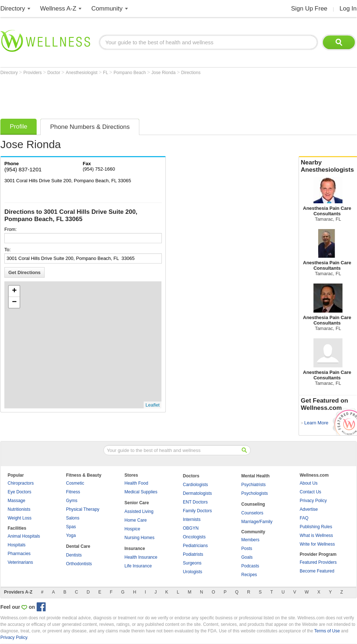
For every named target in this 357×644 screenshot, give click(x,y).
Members (250, 540)
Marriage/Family (257, 522)
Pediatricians (195, 546)
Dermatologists (197, 493)
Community (107, 9)
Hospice (132, 529)
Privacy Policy (313, 501)
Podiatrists (193, 554)
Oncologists (194, 537)
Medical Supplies (141, 492)
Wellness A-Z (58, 9)
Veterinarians (20, 562)
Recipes (249, 575)
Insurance (135, 549)
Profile (19, 127)
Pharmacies (19, 554)
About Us (309, 483)
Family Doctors (197, 511)
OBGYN (191, 528)
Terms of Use (327, 631)
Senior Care (137, 503)
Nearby (328, 166)
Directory (13, 9)
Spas (71, 527)
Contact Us (310, 492)
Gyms (72, 501)
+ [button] (14, 291)
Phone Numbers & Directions (90, 127)
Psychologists (255, 493)
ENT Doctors (195, 502)
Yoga (71, 535)
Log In (348, 9)
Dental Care (78, 546)
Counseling (253, 504)
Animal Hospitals (24, 536)
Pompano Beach (130, 73)
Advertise (309, 509)
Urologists (192, 572)
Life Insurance (138, 566)
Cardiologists (195, 485)
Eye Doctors (19, 492)
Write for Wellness (317, 544)
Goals (247, 557)
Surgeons (192, 563)
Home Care (136, 520)
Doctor (55, 73)
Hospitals (17, 545)
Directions (191, 73)
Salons (73, 518)
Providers (33, 73)
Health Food (136, 483)
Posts (247, 549)
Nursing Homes (139, 538)
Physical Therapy (83, 509)
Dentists (74, 555)
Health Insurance (141, 557)
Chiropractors (21, 483)
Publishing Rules (316, 527)
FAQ (304, 518)
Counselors (252, 513)
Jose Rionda (164, 73)
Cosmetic (75, 483)
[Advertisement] (132, 95)
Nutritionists (19, 509)
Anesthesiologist (82, 73)
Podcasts (250, 566)
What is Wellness (316, 535)
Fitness (73, 492)
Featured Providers (318, 562)
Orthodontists (79, 564)
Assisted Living (139, 511)
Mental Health (255, 476)
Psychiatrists (253, 485)
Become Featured (317, 571)
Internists (192, 519)
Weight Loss (20, 518)
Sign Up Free (309, 9)
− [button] (14, 302)
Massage (17, 501)
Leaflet (153, 405)
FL (106, 73)
